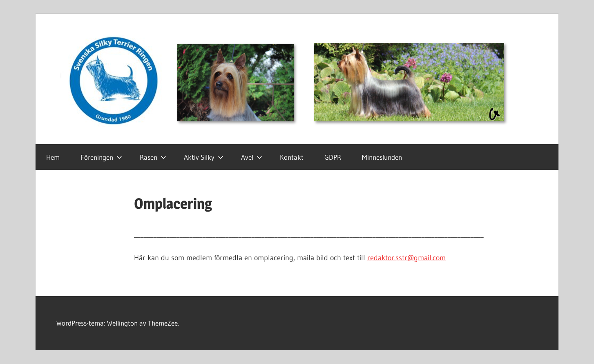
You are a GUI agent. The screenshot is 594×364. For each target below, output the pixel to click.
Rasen (153, 157)
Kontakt (292, 157)
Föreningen (101, 157)
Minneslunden (382, 157)
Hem (53, 157)
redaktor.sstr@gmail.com (406, 258)
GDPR (333, 157)
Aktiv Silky (204, 157)
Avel (252, 157)
